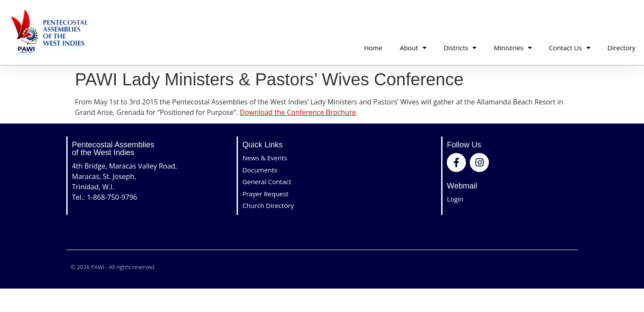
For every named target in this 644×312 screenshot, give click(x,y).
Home (373, 48)
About (413, 48)
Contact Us (570, 48)
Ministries (512, 48)
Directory (621, 48)
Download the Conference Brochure (298, 112)
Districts (460, 48)
